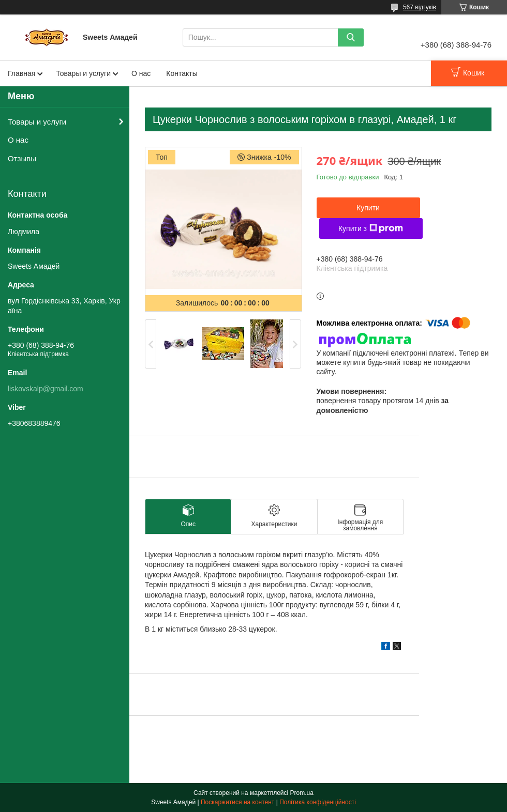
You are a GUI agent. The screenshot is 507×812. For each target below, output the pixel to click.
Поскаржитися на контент (237, 802)
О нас (141, 73)
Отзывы (22, 158)
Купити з (371, 228)
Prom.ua (302, 793)
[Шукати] (351, 37)
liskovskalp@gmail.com (46, 389)
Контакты (182, 73)
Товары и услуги (83, 73)
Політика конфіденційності (318, 802)
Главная (21, 73)
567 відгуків (420, 7)
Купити (368, 208)
